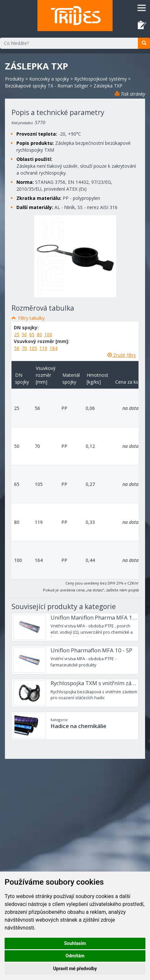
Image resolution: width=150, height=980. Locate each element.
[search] (144, 43)
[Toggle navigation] (142, 8)
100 (48, 334)
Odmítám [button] (75, 956)
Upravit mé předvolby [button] (75, 969)
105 (33, 348)
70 (24, 348)
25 (17, 334)
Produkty (14, 79)
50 (24, 334)
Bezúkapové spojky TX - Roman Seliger (47, 86)
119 (43, 348)
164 (54, 348)
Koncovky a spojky (49, 79)
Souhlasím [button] (75, 943)
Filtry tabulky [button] (31, 318)
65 (32, 334)
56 (17, 348)
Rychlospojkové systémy (100, 79)
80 (39, 334)
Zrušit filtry (122, 355)
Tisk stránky (130, 94)
